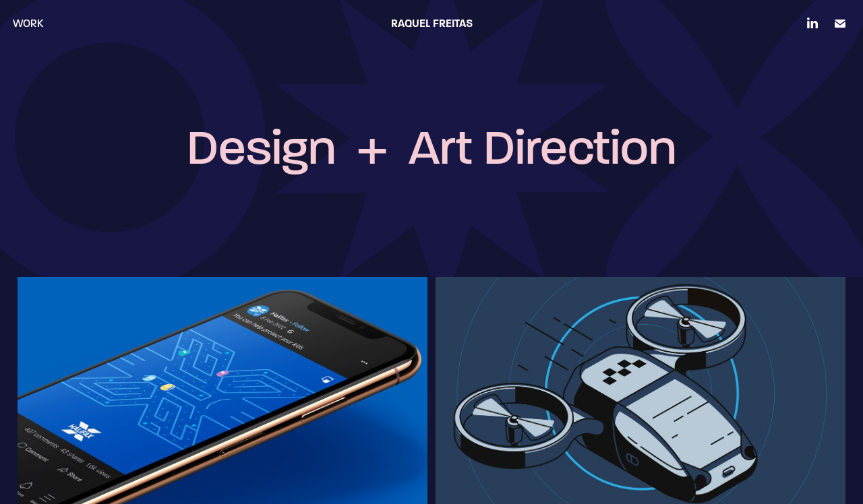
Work (28, 23)
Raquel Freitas (432, 23)
